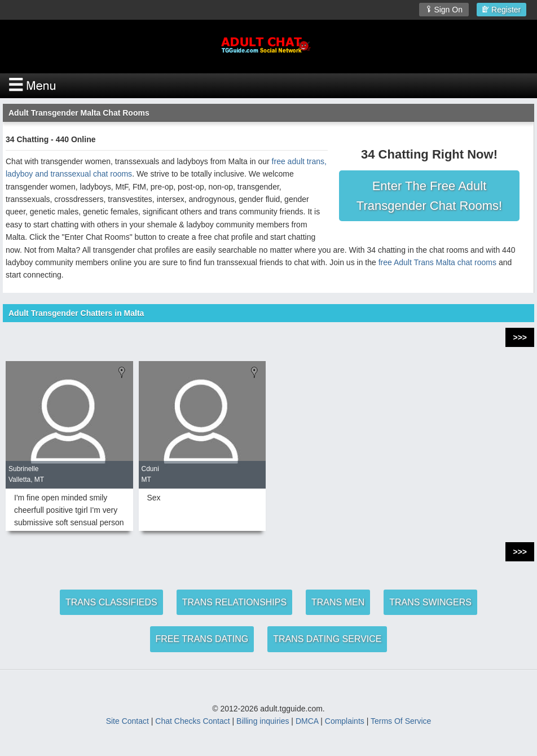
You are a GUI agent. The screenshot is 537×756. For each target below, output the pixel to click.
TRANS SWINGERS (430, 602)
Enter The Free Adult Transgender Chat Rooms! (429, 196)
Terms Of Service (401, 721)
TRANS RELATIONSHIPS (235, 602)
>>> (520, 337)
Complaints (345, 721)
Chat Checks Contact (192, 721)
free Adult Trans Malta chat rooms (437, 262)
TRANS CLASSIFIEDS (111, 602)
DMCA (307, 721)
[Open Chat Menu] (268, 86)
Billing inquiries (263, 721)
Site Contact (127, 721)
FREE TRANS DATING (202, 639)
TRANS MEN (338, 602)
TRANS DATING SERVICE (327, 639)
